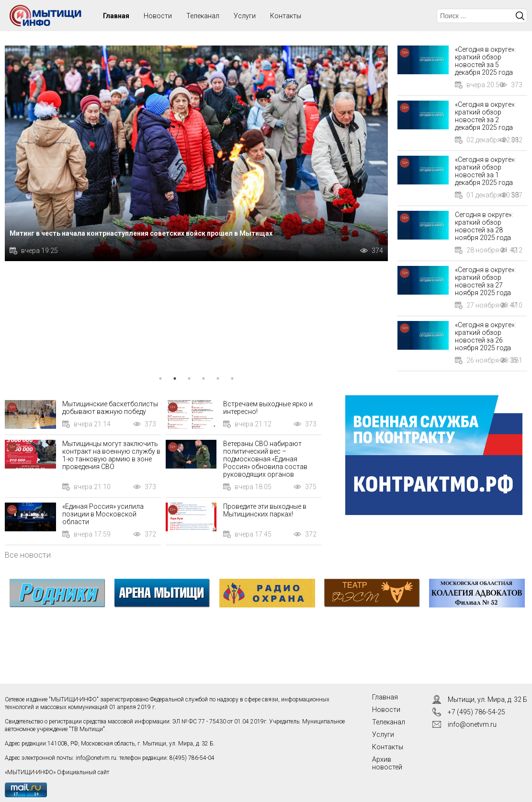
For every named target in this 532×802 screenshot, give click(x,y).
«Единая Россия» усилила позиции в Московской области (103, 514)
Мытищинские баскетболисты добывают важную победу (110, 408)
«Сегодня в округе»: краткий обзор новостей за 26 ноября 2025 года (485, 336)
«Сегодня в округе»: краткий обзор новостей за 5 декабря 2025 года (485, 61)
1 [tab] (160, 378)
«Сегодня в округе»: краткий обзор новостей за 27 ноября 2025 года (485, 281)
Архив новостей (387, 763)
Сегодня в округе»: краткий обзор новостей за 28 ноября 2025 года (484, 226)
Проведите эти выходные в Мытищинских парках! (265, 510)
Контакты (286, 16)
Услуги (245, 16)
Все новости (28, 555)
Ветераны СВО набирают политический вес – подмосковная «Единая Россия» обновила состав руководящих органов (265, 459)
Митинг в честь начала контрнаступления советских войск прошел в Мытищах (141, 233)
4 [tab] (204, 378)
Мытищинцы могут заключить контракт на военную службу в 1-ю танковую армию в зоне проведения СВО (111, 455)
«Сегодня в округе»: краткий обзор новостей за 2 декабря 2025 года (485, 116)
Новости (158, 16)
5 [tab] (218, 378)
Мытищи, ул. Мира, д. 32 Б (487, 699)
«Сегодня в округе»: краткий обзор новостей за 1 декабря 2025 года (485, 171)
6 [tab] (232, 378)
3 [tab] (189, 378)
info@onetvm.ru (96, 758)
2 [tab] (175, 378)
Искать (520, 16)
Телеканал (203, 16)
